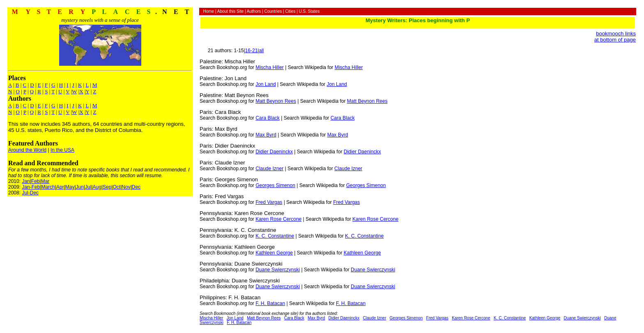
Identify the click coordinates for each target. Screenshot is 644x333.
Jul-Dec (30, 193)
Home (208, 11)
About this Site (230, 11)
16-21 (252, 51)
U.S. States (309, 11)
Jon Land (266, 84)
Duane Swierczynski (278, 270)
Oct (117, 187)
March (48, 187)
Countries (273, 11)
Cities (290, 11)
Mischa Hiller (270, 67)
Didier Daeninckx (274, 152)
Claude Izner (269, 169)
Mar (45, 181)
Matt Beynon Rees (276, 101)
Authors (254, 11)
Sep (107, 187)
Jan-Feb (31, 187)
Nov (126, 187)
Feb (36, 181)
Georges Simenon (275, 185)
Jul (88, 187)
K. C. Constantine (275, 236)
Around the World (27, 150)
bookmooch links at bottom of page (615, 37)
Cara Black (268, 118)
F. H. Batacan (270, 303)
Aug (97, 187)
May (70, 187)
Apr (60, 187)
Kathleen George (274, 253)
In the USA (62, 150)
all (261, 51)
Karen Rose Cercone (278, 219)
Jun (80, 187)
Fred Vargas (269, 202)
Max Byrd (266, 135)
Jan (26, 181)
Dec (136, 187)
